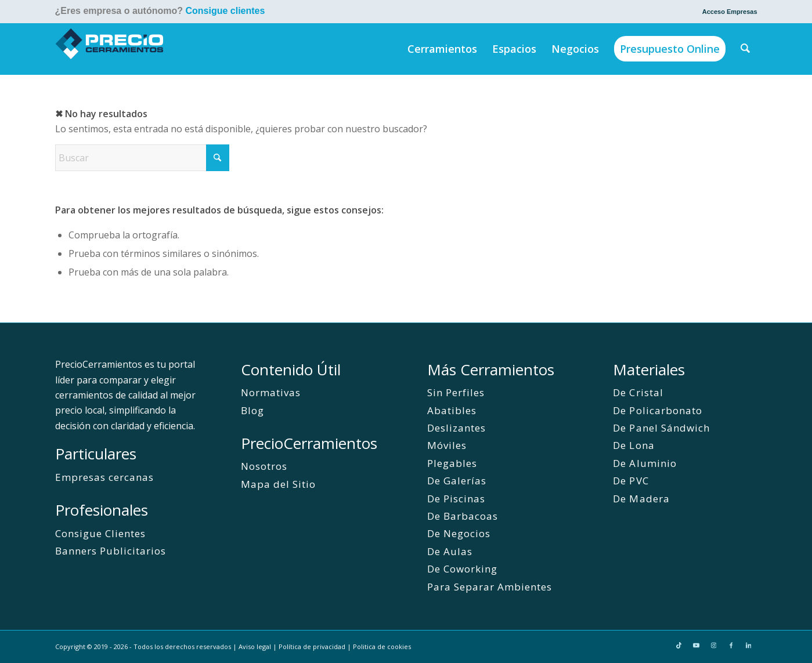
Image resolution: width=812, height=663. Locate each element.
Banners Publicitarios (111, 551)
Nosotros (264, 466)
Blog (252, 410)
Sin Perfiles (456, 392)
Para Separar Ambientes (490, 587)
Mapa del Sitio (278, 484)
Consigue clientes (225, 11)
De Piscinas (456, 499)
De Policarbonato (657, 410)
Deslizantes (456, 428)
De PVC (631, 481)
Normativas (271, 392)
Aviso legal (255, 646)
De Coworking (462, 569)
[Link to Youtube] (696, 645)
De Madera (641, 499)
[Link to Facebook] (731, 645)
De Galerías (457, 481)
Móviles (447, 445)
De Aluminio (645, 463)
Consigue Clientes (100, 533)
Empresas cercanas (104, 477)
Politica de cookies (382, 646)
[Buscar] (745, 49)
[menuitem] (727, 12)
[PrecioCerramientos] (110, 49)
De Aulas (450, 551)
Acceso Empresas (730, 12)
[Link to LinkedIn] (749, 645)
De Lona (634, 445)
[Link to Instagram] (714, 645)
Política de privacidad (312, 646)
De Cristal (638, 392)
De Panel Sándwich (661, 428)
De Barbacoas (463, 516)
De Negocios (459, 533)
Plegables (452, 463)
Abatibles (452, 410)
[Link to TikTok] (679, 645)
